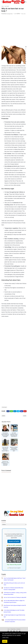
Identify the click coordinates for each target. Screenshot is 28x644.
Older (24, 418)
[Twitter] (11, 412)
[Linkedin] (22, 412)
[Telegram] (15, 412)
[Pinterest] (25, 412)
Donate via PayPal (14, 544)
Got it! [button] (5, 641)
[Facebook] (8, 412)
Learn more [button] (5, 637)
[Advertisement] (14, 30)
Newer (4, 418)
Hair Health (5, 408)
